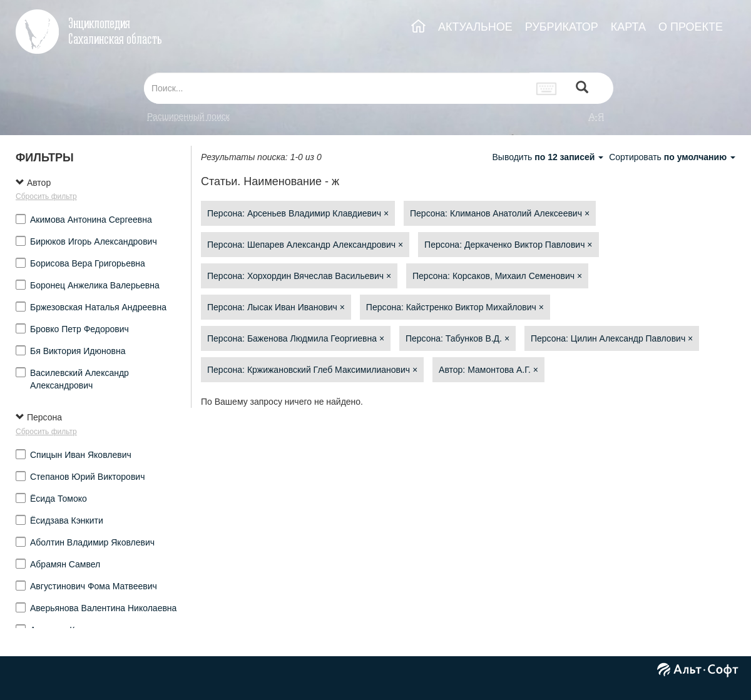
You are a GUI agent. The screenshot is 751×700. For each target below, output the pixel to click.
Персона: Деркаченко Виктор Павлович (508, 245)
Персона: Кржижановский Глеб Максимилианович (312, 370)
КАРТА (628, 27)
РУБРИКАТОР (562, 27)
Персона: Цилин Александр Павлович (612, 338)
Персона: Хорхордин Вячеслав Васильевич (299, 276)
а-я (596, 116)
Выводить (549, 157)
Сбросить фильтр (46, 196)
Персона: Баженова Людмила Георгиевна (296, 338)
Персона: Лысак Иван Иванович (276, 307)
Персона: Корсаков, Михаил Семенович (497, 276)
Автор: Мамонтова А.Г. (488, 370)
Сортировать (672, 157)
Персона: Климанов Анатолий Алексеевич (500, 213)
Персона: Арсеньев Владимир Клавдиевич (298, 213)
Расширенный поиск (188, 116)
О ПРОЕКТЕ (691, 27)
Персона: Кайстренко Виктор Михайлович (455, 307)
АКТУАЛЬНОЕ (475, 27)
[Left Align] (582, 89)
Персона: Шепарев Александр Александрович (305, 245)
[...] (337, 88)
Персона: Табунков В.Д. (457, 338)
